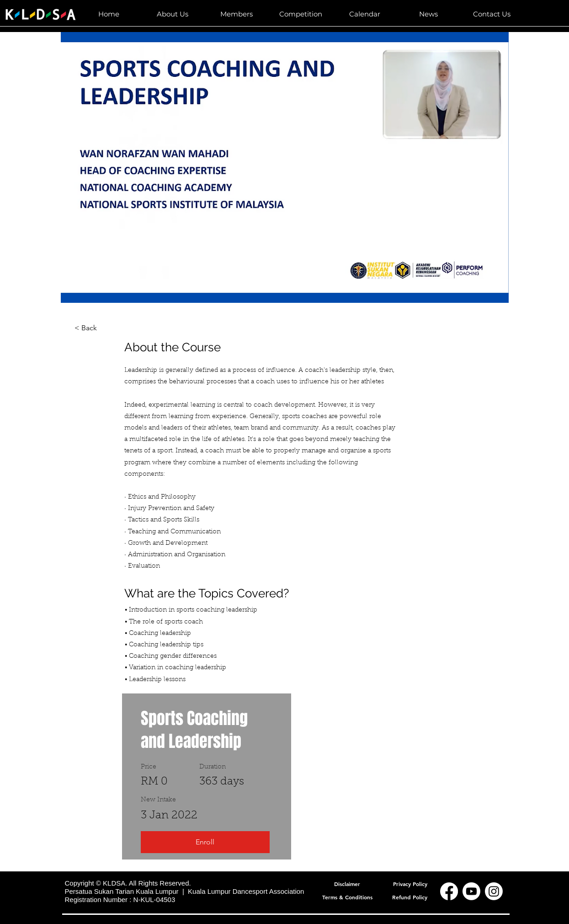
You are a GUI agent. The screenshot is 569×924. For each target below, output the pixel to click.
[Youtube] (471, 891)
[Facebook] (449, 891)
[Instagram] (494, 891)
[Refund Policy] (410, 897)
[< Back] (100, 328)
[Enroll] (205, 842)
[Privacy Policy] (410, 884)
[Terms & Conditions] (347, 897)
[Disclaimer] (347, 884)
